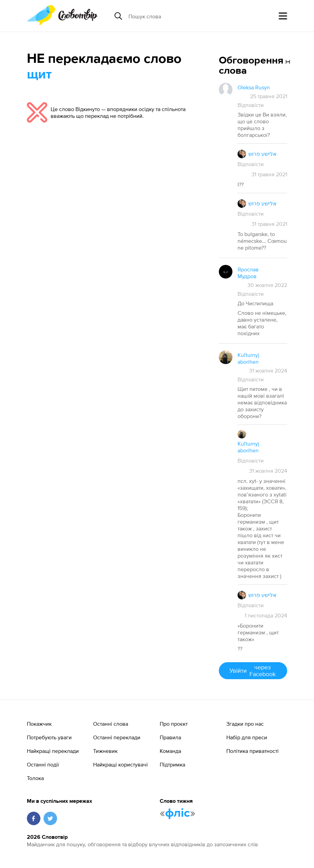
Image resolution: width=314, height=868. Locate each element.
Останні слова (111, 724)
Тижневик (105, 751)
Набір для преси (247, 737)
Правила (170, 737)
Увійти (253, 671)
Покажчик (39, 724)
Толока (35, 778)
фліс (178, 813)
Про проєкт (174, 724)
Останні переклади (117, 737)
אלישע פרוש (263, 154)
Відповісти (251, 105)
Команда (170, 751)
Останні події (43, 764)
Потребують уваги (49, 737)
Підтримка (172, 764)
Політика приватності (252, 751)
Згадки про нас (245, 724)
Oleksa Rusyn (254, 87)
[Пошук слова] (181, 16)
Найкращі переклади (53, 751)
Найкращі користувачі (120, 764)
